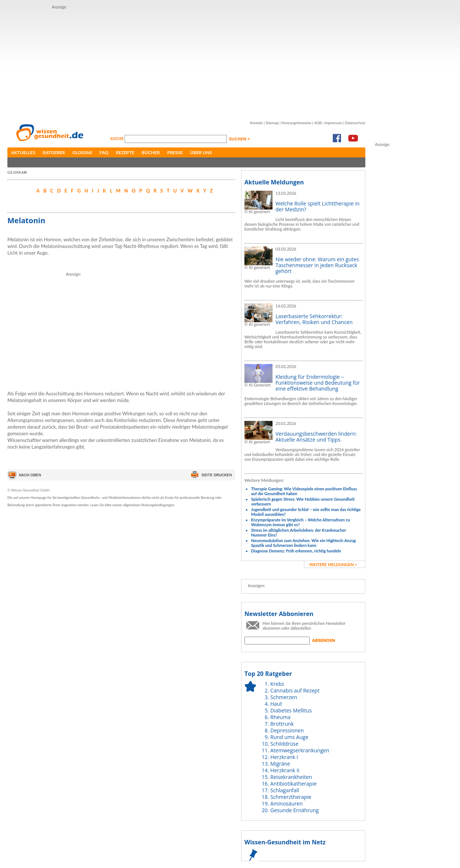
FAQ (104, 152)
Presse (175, 152)
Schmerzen (284, 697)
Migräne (280, 764)
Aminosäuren (287, 804)
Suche (117, 138)
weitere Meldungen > (333, 564)
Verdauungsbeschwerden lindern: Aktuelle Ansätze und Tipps (316, 437)
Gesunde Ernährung (295, 810)
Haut (276, 704)
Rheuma (280, 717)
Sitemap (272, 123)
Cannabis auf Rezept (295, 690)
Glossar (82, 152)
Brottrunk (282, 724)
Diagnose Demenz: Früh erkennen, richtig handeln (296, 551)
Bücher (151, 152)
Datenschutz (355, 123)
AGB (318, 123)
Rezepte (125, 152)
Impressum (333, 123)
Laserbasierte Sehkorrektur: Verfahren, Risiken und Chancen (314, 319)
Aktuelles (23, 152)
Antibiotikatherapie (293, 784)
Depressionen (287, 730)
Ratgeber (54, 152)
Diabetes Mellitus (291, 710)
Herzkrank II (285, 770)
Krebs (277, 684)
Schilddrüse (284, 744)
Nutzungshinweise (296, 123)
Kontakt (256, 123)
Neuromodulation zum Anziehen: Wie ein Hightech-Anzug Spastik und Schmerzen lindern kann (303, 543)
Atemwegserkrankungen (300, 750)
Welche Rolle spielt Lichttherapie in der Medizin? (317, 206)
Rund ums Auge (289, 737)
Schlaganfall (285, 790)
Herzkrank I (284, 757)
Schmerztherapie (291, 797)
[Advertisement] (168, 62)
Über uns (201, 152)
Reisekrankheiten (291, 777)
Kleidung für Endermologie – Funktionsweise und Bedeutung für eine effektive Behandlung (318, 383)
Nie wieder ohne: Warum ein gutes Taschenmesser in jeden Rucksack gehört (317, 265)
